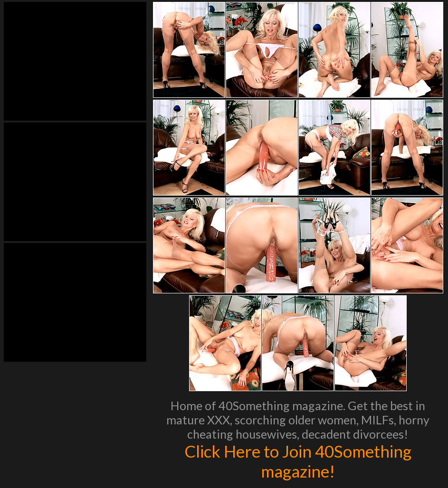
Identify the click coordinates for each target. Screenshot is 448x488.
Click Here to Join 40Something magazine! (298, 461)
